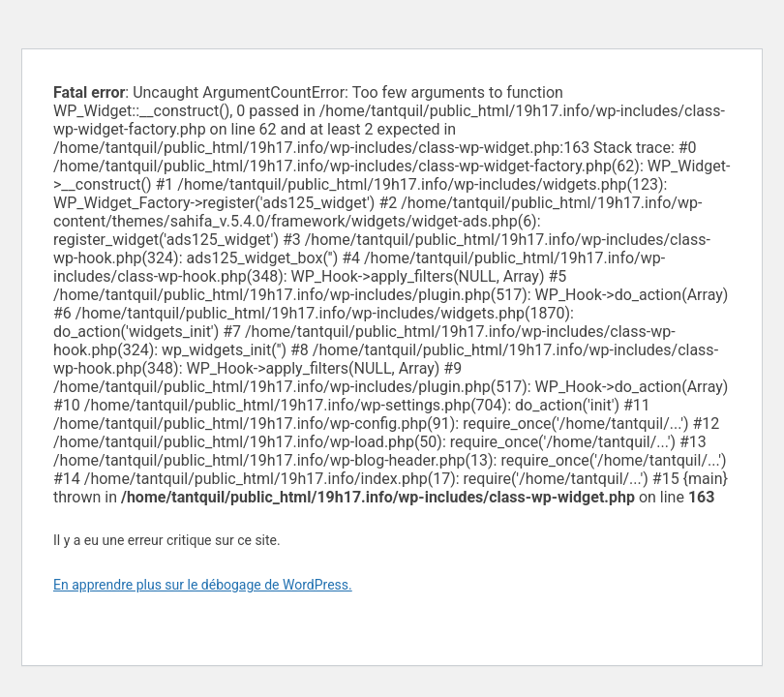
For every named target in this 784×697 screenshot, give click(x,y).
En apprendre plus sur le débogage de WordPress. (203, 585)
